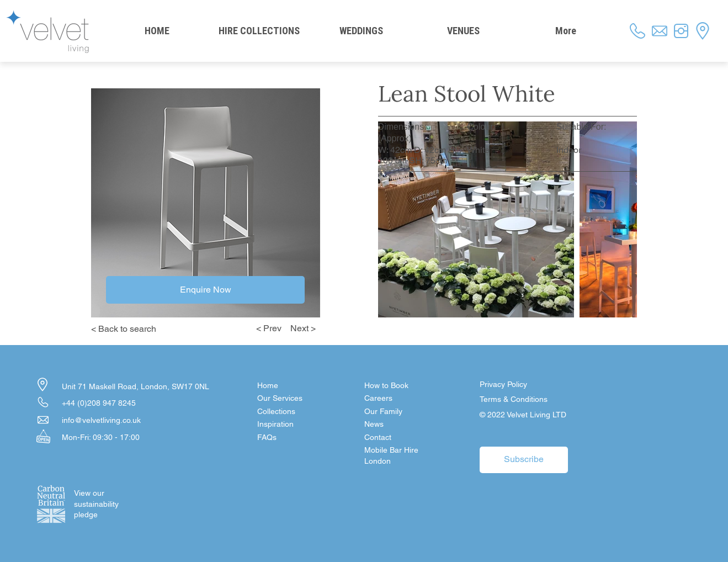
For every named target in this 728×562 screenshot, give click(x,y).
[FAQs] (296, 438)
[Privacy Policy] (519, 385)
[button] (403, 438)
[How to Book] (403, 386)
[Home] (296, 386)
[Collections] (296, 412)
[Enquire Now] (205, 290)
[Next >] (305, 328)
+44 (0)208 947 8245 (99, 403)
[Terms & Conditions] (519, 400)
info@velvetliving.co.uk (101, 420)
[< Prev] (267, 328)
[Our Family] (403, 412)
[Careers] (403, 399)
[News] (403, 425)
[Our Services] (296, 399)
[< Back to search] (132, 329)
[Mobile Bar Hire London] (403, 456)
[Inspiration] (296, 425)
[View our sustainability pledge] (96, 504)
